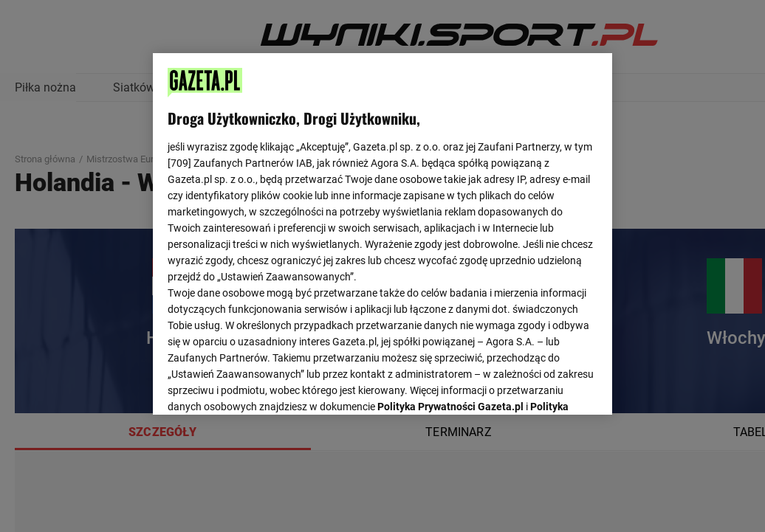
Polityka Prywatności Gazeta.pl (450, 219)
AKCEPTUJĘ (548, 386)
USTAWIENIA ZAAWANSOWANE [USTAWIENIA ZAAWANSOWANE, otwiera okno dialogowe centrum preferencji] (265, 385)
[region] (382, 232)
